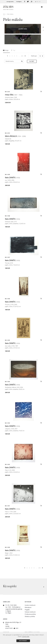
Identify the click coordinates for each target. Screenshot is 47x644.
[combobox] (41, 46)
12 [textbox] (40, 45)
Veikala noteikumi (30, 601)
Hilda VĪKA (14, 84)
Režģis (6, 40)
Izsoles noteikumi (30, 595)
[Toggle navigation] (42, 7)
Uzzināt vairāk (26, 637)
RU (40, 2)
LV (36, 2)
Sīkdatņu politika (30, 606)
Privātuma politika (30, 604)
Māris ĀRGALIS (15, 126)
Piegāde (27, 599)
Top (13, 40)
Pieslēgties (19, 2)
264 (22, 45)
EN (38, 2)
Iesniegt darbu (10, 2)
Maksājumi (28, 597)
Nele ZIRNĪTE (12, 167)
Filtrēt (32, 51)
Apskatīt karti (9, 618)
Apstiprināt (23, 641)
